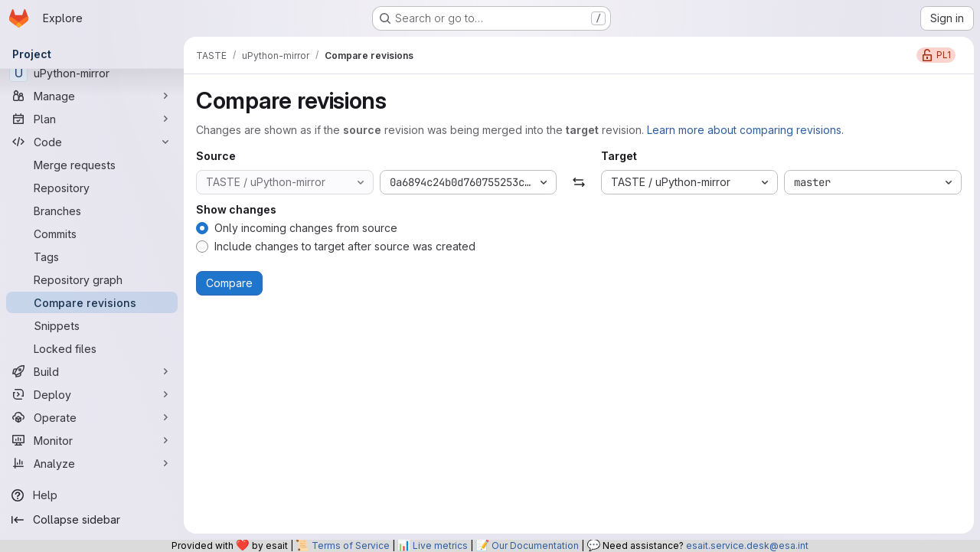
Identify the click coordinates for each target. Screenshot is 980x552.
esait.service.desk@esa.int (747, 545)
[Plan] (92, 119)
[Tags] (92, 256)
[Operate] (92, 417)
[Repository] (92, 188)
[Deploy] (92, 394)
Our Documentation (535, 545)
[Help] (92, 495)
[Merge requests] (92, 165)
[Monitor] (92, 440)
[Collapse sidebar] (92, 520)
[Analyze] (92, 463)
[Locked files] (92, 348)
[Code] (92, 142)
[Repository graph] (92, 279)
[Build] (92, 371)
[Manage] (92, 96)
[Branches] (92, 211)
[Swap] (578, 182)
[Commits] (92, 234)
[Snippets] (92, 325)
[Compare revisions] (92, 302)
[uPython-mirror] (92, 73)
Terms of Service (351, 545)
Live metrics (440, 545)
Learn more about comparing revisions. (745, 130)
